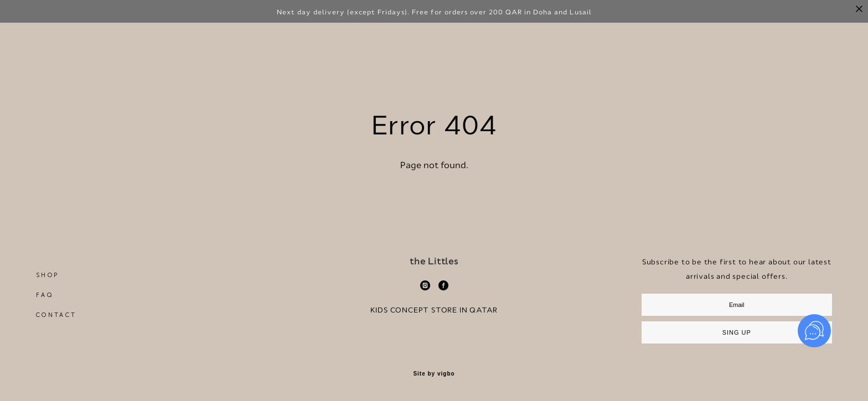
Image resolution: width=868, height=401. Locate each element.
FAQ (45, 314)
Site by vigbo (434, 393)
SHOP (47, 295)
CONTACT (56, 334)
